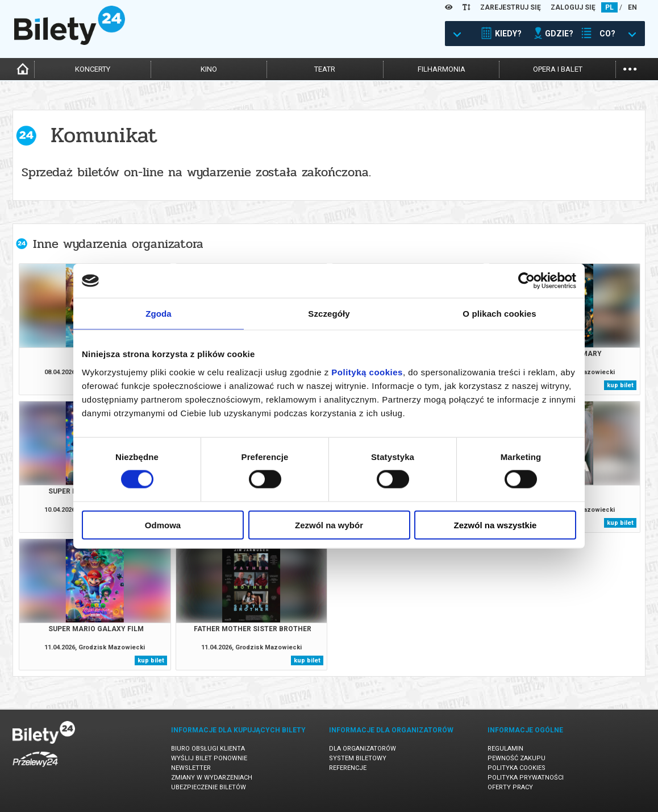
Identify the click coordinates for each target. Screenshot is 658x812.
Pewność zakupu (517, 758)
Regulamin (505, 749)
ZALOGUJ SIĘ (573, 7)
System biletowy (358, 758)
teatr (325, 69)
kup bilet (620, 385)
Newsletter (191, 768)
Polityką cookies (367, 372)
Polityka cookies (517, 768)
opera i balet (558, 69)
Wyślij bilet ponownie (209, 758)
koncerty (93, 69)
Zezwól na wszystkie (495, 525)
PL (609, 7)
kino (209, 69)
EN (632, 7)
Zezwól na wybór (329, 525)
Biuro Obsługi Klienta (208, 749)
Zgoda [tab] (159, 314)
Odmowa (163, 525)
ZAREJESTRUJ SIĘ (511, 7)
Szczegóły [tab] (329, 314)
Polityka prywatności (526, 778)
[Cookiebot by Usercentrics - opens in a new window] (526, 281)
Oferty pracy (510, 787)
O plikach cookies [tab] (499, 314)
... (630, 68)
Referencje (348, 768)
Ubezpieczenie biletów (209, 787)
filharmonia (442, 69)
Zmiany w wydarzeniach (212, 778)
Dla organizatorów (363, 749)
